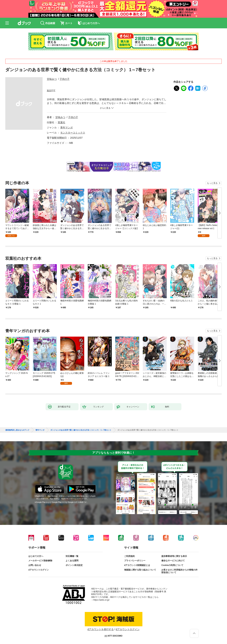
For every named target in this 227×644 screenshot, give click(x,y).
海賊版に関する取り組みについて (140, 570)
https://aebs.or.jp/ (101, 600)
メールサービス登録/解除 (40, 561)
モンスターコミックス (73, 133)
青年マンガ (67, 127)
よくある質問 (72, 561)
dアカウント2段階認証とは (137, 565)
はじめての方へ (36, 556)
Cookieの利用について (172, 565)
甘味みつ (52, 79)
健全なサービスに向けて (173, 561)
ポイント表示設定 (74, 565)
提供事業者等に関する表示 (174, 556)
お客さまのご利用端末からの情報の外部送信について (179, 571)
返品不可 (51, 90)
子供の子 (65, 79)
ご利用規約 (129, 556)
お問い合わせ (35, 565)
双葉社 (62, 122)
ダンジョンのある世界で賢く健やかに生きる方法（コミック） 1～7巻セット (81, 430)
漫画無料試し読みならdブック (17, 430)
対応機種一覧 (72, 556)
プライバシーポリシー (135, 561)
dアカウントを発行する (101, 629)
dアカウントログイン (39, 570)
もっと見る (212, 183)
